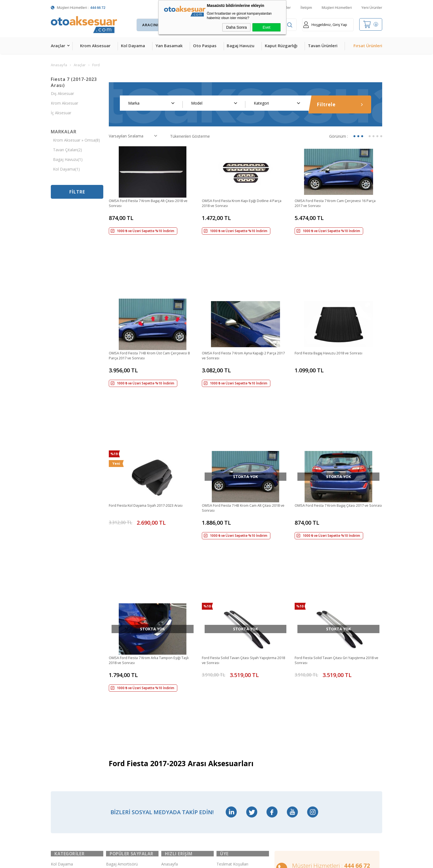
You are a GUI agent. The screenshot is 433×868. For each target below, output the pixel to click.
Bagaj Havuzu (241, 46)
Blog (165, 730)
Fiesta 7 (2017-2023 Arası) (74, 82)
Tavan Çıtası (62, 742)
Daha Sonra (237, 27)
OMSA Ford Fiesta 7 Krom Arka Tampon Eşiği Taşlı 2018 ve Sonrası (150, 514)
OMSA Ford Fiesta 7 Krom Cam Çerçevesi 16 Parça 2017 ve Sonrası (335, 203)
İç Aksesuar (61, 113)
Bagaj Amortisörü (122, 672)
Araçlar (58, 46)
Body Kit (58, 777)
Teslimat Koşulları (232, 672)
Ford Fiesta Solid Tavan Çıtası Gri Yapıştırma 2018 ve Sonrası (334, 514)
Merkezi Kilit (117, 684)
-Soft (188, 861)
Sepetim (169, 719)
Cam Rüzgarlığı (64, 753)
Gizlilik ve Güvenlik (233, 742)
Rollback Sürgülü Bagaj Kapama (126, 777)
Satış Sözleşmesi (231, 719)
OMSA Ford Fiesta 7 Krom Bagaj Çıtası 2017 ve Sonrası (337, 410)
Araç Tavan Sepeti (122, 719)
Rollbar (112, 730)
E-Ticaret (201, 861)
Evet (266, 27)
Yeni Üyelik (226, 684)
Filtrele (340, 104)
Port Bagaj (116, 765)
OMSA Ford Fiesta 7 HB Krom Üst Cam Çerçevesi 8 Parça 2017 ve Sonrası (144, 307)
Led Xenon (60, 800)
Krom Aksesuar (95, 46)
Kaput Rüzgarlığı (281, 46)
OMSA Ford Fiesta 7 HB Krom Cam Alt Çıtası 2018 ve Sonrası (242, 410)
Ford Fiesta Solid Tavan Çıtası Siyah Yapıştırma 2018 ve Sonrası (243, 514)
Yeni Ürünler (372, 7)
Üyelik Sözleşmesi (232, 695)
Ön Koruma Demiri (123, 742)
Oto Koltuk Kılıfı (65, 765)
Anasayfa (170, 672)
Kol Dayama (133, 46)
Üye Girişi (225, 707)
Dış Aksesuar (62, 93)
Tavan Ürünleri (323, 46)
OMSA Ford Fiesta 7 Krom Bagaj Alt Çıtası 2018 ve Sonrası (151, 203)
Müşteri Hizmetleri (337, 7)
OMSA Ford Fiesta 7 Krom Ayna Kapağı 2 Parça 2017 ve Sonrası (244, 307)
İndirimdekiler (173, 695)
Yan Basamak (169, 46)
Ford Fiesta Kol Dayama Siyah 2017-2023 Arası (151, 408)
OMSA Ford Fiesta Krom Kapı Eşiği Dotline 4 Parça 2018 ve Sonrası (241, 203)
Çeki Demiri (116, 695)
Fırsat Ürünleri (368, 46)
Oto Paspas (205, 46)
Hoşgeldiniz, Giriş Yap (325, 25)
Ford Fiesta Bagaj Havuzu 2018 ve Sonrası (332, 304)
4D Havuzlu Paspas (68, 719)
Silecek (112, 753)
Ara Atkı (113, 707)
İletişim (306, 7)
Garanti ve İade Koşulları (238, 730)
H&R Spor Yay (63, 788)
